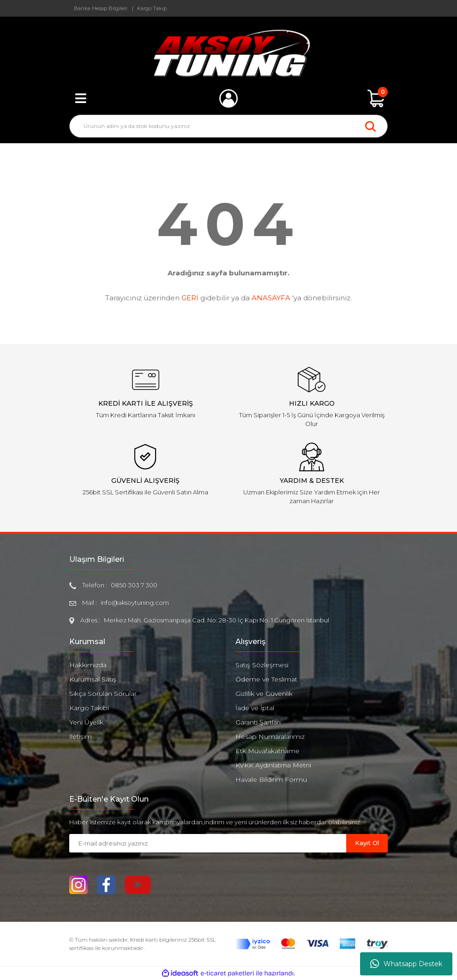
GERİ (190, 298)
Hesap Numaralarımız (270, 737)
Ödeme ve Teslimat (266, 679)
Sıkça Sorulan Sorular (103, 694)
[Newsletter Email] (208, 843)
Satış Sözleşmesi (262, 665)
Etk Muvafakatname (268, 751)
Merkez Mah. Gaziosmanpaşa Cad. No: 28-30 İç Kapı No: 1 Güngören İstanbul (216, 620)
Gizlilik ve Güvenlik (264, 694)
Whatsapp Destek (406, 964)
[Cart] (376, 98)
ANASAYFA (271, 298)
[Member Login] (228, 98)
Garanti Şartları (258, 722)
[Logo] (229, 53)
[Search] (228, 126)
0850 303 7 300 (134, 585)
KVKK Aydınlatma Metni (273, 765)
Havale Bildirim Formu (271, 779)
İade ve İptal (255, 708)
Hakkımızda (88, 665)
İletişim (81, 737)
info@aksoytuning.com (135, 603)
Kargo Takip (152, 8)
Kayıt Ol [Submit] (367, 843)
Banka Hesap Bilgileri (101, 8)
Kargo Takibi (89, 708)
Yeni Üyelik (86, 722)
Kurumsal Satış (93, 679)
